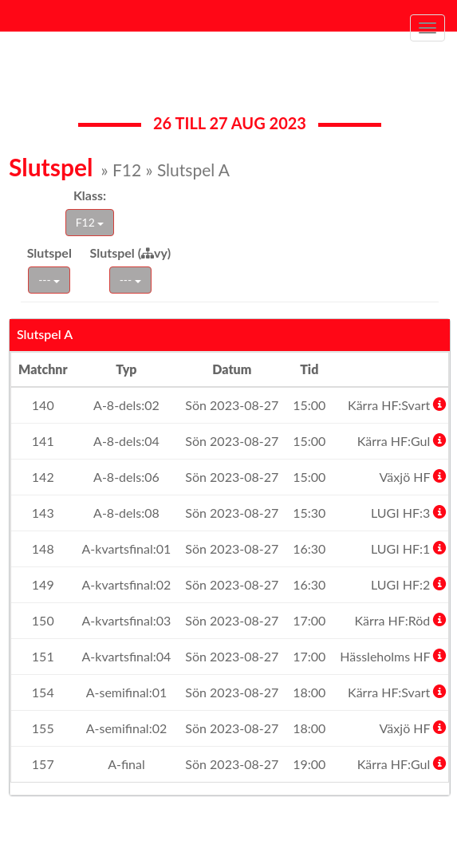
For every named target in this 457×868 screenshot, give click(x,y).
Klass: (90, 195)
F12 (90, 222)
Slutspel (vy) (131, 253)
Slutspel (49, 253)
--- (49, 280)
